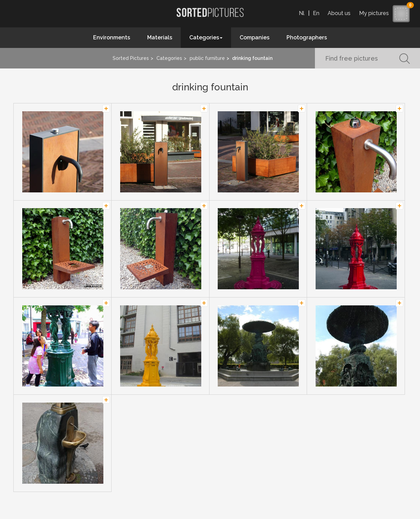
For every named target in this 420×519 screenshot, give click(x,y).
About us (339, 13)
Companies (254, 37)
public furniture (207, 58)
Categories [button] (206, 37)
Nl (302, 13)
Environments (112, 37)
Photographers (307, 37)
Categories (169, 58)
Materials (160, 37)
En (316, 13)
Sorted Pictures (131, 58)
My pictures (376, 13)
